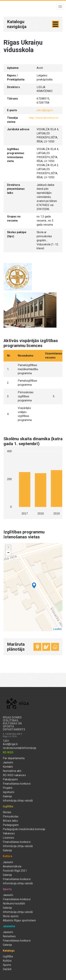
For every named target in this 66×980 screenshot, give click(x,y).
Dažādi (7, 969)
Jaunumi (8, 763)
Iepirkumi (9, 792)
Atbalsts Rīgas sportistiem (19, 921)
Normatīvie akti (12, 771)
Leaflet (57, 629)
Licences (8, 838)
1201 (6, 741)
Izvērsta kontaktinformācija (19, 748)
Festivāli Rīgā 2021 (15, 871)
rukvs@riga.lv (45, 110)
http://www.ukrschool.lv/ (44, 118)
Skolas (7, 812)
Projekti (8, 788)
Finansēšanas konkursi (17, 784)
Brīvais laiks (10, 821)
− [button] (8, 553)
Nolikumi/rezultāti (14, 904)
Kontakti (8, 767)
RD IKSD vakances (14, 775)
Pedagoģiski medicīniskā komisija (24, 829)
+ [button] (8, 548)
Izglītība (8, 957)
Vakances (9, 833)
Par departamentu (14, 758)
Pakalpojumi (10, 779)
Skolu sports (11, 916)
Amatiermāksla (12, 867)
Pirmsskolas (11, 817)
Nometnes (9, 936)
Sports (7, 965)
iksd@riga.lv (10, 744)
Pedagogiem (11, 825)
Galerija (7, 796)
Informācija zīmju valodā (18, 801)
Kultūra (7, 961)
